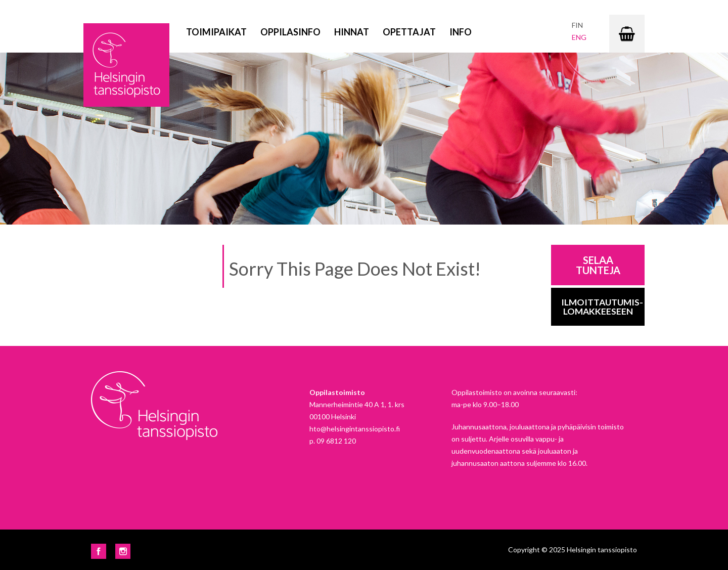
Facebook (99, 551)
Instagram (123, 551)
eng (579, 37)
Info (461, 32)
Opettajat (409, 32)
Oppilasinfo (290, 32)
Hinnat (352, 32)
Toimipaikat (216, 32)
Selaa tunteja (598, 265)
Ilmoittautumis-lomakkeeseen (602, 307)
